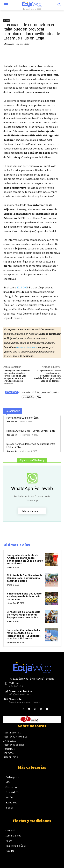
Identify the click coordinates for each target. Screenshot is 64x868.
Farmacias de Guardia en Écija (23, 418)
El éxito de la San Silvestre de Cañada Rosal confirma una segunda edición (25, 578)
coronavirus (26, 392)
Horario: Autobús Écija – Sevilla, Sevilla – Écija (31, 431)
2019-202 (22, 287)
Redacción (9, 44)
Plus (39, 397)
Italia (55, 392)
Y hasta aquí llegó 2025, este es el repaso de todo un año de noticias (24, 596)
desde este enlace (27, 347)
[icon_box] (22, 701)
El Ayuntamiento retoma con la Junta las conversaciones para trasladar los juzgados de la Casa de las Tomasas (47, 376)
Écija (37, 392)
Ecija (6, 20)
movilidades (28, 397)
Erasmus (46, 392)
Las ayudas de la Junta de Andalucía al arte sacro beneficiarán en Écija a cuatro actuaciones (25, 559)
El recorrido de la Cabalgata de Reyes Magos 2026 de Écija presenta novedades (24, 615)
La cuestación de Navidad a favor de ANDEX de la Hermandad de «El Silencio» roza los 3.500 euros (24, 634)
